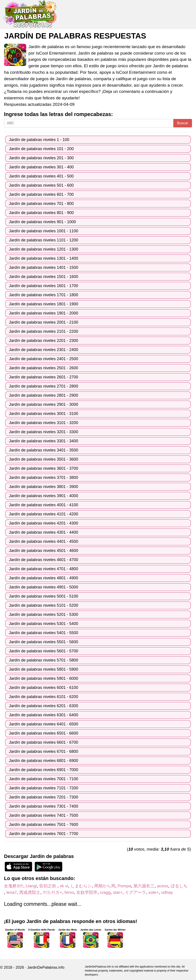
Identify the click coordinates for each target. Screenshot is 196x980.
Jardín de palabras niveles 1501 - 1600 (43, 277)
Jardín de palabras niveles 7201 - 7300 (43, 797)
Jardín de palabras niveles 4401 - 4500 (43, 541)
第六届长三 (144, 886)
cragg (105, 892)
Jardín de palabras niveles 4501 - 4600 (43, 551)
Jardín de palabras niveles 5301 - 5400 (43, 624)
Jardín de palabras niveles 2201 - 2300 (43, 341)
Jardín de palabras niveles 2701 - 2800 (43, 386)
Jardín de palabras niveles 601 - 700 (41, 194)
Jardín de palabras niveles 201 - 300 (41, 158)
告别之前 (48, 886)
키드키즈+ (52, 892)
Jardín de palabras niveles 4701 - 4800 (43, 569)
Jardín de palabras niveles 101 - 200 (41, 149)
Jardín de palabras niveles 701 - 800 (41, 204)
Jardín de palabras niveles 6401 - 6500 (43, 724)
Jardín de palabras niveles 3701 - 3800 (43, 478)
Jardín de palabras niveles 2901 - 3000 (43, 404)
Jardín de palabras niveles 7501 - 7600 (43, 825)
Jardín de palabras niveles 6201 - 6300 (43, 706)
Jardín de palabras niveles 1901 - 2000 (43, 313)
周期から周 (105, 886)
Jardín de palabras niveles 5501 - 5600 (43, 642)
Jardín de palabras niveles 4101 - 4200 (43, 514)
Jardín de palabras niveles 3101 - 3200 (43, 423)
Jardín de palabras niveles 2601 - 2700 (43, 377)
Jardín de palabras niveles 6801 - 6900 (43, 761)
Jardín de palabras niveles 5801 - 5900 (43, 669)
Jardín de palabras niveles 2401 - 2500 (43, 359)
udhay (167, 892)
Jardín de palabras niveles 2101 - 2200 (43, 331)
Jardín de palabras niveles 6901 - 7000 (43, 770)
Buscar (183, 123)
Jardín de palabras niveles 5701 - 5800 (43, 660)
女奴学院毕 (87, 892)
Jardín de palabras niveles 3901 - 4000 (43, 496)
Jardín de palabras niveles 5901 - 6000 (43, 678)
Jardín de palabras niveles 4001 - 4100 (43, 505)
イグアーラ (135, 892)
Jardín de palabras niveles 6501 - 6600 (43, 733)
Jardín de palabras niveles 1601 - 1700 (43, 286)
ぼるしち (181, 886)
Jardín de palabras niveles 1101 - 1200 (43, 240)
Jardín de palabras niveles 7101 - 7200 (43, 788)
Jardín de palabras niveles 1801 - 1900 (43, 304)
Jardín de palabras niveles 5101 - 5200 (43, 605)
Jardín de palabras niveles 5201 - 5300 (43, 615)
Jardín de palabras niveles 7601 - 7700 (43, 834)
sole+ (154, 892)
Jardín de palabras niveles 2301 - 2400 (43, 350)
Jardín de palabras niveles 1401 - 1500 (43, 267)
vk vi (64, 886)
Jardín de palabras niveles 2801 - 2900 (43, 395)
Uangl (31, 886)
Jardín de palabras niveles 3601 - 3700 (43, 468)
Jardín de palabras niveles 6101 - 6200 (43, 697)
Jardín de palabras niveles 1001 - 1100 (43, 231)
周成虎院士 (30, 892)
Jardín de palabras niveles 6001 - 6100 (43, 688)
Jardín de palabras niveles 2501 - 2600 (43, 368)
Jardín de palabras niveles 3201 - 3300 (43, 432)
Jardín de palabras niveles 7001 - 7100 (43, 779)
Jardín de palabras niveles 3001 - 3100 (43, 414)
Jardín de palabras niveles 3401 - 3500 (43, 450)
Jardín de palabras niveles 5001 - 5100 (43, 596)
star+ (118, 892)
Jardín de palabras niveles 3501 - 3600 (43, 459)
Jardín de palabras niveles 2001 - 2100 (43, 322)
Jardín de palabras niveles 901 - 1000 (42, 222)
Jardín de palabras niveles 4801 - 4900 (43, 578)
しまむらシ (81, 886)
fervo (69, 892)
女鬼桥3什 (14, 886)
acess (163, 886)
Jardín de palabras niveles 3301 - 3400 (43, 441)
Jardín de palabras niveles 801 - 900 (41, 213)
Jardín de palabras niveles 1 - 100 (39, 140)
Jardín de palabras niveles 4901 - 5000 (43, 587)
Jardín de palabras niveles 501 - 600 (41, 185)
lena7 (12, 892)
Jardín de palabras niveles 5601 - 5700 (43, 651)
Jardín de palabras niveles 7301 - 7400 (43, 806)
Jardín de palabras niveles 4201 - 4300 (43, 523)
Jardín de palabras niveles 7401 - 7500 (43, 815)
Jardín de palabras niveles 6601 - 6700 (43, 742)
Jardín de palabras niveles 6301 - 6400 (43, 715)
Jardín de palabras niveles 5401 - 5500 (43, 633)
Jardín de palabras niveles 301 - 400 (41, 167)
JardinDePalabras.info (46, 967)
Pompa (124, 886)
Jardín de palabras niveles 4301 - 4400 (43, 532)
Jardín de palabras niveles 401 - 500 (41, 176)
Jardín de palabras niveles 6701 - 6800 (43, 751)
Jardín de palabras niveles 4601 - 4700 (43, 560)
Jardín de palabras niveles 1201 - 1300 (43, 249)
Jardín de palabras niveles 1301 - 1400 (43, 258)
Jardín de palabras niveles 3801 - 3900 (43, 487)
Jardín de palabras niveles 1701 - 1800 (43, 295)
